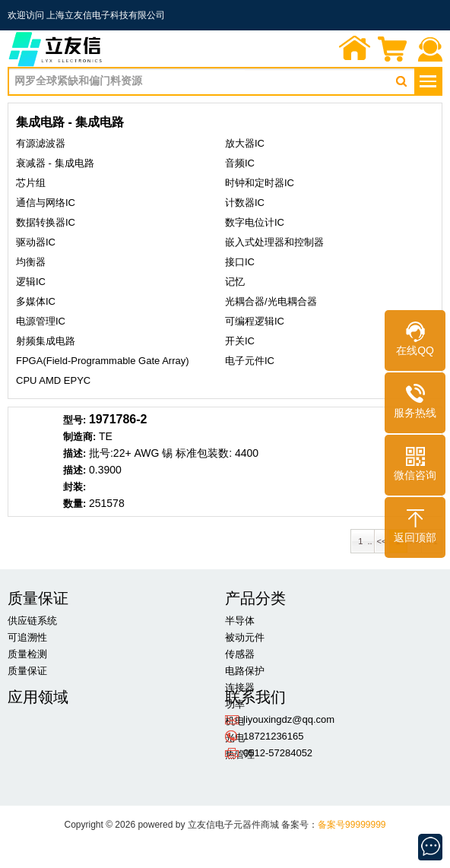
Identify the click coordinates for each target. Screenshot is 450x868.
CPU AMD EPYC (53, 380)
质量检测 (27, 654)
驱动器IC (36, 242)
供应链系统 (32, 621)
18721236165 (274, 736)
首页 (355, 50)
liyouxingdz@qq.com (289, 719)
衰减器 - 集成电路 (55, 163)
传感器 (240, 654)
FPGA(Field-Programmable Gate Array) (103, 361)
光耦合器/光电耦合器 (271, 301)
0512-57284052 (278, 753)
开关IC (240, 341)
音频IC (240, 163)
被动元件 (245, 637)
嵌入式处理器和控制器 (274, 242)
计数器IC (245, 203)
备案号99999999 (352, 825)
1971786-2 (118, 419)
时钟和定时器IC (260, 183)
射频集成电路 (46, 341)
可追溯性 (27, 637)
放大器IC (245, 143)
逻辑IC (31, 282)
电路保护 (245, 671)
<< (382, 541)
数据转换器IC (46, 222)
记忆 (235, 282)
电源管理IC (41, 321)
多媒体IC (36, 301)
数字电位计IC (255, 222)
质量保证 (27, 671)
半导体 (240, 621)
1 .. (363, 541)
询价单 (393, 50)
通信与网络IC (46, 203)
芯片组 (31, 183)
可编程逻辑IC (255, 321)
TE (106, 436)
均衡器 (31, 262)
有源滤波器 (41, 143)
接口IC (240, 262)
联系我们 (431, 50)
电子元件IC (250, 361)
